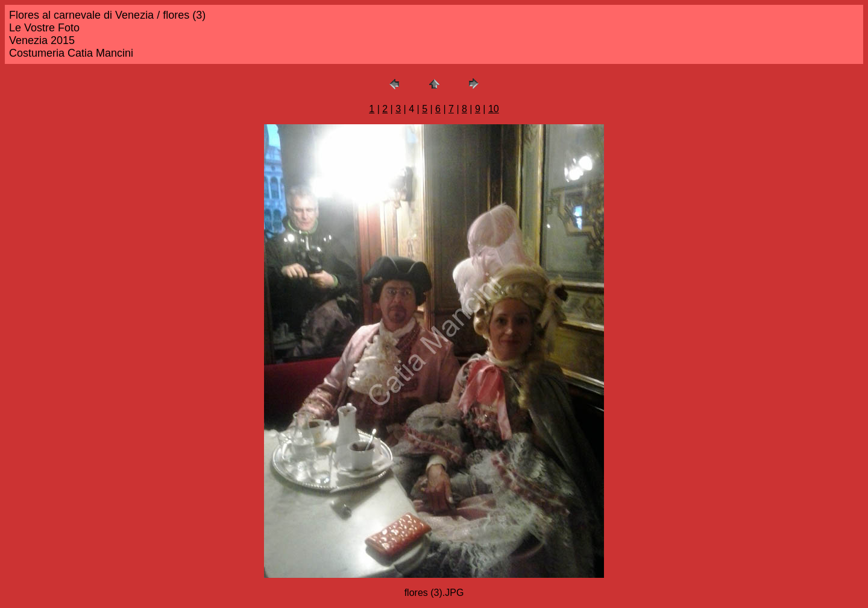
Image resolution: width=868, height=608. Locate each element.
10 (494, 109)
